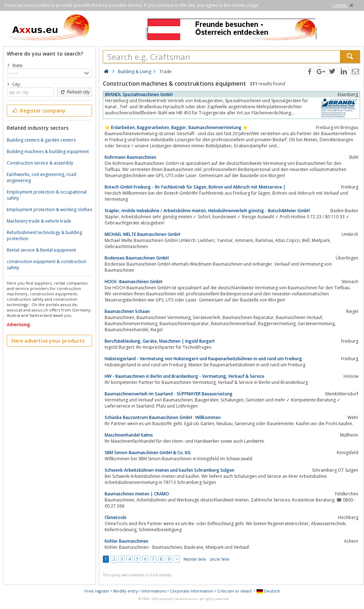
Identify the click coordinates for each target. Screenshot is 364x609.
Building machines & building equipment (48, 151)
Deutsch (268, 591)
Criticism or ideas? (234, 591)
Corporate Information (192, 591)
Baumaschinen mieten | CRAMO (137, 494)
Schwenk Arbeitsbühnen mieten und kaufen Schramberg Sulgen (169, 470)
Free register (97, 591)
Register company (39, 111)
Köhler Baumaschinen (126, 541)
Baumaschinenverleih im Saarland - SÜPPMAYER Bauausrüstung (169, 394)
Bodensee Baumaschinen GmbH (137, 258)
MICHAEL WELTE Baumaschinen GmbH (142, 234)
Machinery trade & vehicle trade (39, 221)
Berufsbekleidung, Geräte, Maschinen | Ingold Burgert (160, 341)
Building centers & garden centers (41, 140)
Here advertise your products (48, 341)
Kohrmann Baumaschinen (130, 157)
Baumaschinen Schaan (127, 311)
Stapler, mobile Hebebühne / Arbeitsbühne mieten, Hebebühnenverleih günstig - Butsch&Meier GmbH (207, 211)
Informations (154, 591)
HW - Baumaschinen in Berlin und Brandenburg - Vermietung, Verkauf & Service (185, 376)
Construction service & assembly (40, 163)
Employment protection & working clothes (49, 210)
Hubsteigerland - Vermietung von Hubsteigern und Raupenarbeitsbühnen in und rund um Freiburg (203, 359)
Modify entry (126, 591)
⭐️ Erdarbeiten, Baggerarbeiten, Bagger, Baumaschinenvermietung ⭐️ (176, 127)
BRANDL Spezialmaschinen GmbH (139, 94)
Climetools (116, 517)
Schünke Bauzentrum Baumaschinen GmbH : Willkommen (163, 417)
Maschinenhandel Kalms (129, 435)
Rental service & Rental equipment (41, 250)
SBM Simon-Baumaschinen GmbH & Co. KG (148, 453)
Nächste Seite (195, 559)
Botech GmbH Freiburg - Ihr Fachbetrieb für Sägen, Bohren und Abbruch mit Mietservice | (195, 187)
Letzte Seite (219, 559)
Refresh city (75, 92)
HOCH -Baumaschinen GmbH (133, 282)
